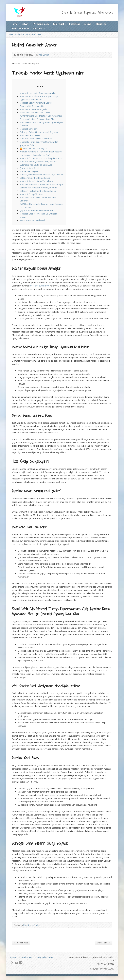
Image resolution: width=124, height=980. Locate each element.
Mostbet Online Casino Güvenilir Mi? (36, 139)
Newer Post (21, 943)
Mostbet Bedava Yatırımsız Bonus (36, 103)
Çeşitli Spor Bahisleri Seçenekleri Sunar (37, 210)
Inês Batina (44, 55)
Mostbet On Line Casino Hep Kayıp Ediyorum (41, 158)
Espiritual (59, 24)
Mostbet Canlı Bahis (29, 129)
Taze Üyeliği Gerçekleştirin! (32, 106)
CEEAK (25, 24)
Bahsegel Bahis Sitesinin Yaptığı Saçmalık (39, 132)
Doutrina (101, 24)
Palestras (75, 24)
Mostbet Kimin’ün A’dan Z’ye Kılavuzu (37, 181)
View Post (36, 35)
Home (14, 24)
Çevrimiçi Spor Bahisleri (30, 168)
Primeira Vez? (41, 24)
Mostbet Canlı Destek (30, 135)
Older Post (104, 943)
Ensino (88, 24)
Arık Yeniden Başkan (29, 171)
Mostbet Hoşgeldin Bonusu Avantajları (38, 93)
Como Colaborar (20, 28)
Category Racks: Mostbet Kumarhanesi (38, 191)
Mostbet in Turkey (23, 35)
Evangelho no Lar (45, 957)
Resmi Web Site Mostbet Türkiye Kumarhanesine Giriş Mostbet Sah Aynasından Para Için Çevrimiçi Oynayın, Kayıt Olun (41, 116)
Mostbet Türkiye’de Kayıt (31, 194)
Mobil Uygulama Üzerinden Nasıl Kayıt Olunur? (41, 175)
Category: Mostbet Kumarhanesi (35, 178)
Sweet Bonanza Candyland (32, 220)
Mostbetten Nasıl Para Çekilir (33, 109)
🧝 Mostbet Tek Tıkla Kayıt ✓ (34, 148)
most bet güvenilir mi (39, 286)
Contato (38, 28)
